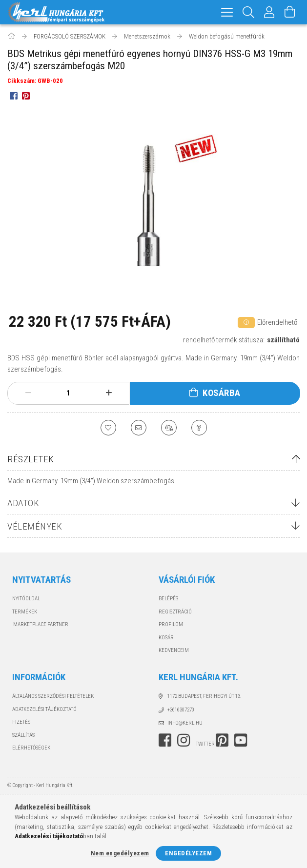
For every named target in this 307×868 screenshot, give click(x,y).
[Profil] (269, 12)
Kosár (166, 638)
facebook (165, 740)
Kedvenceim (174, 650)
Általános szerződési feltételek (53, 696)
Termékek (25, 612)
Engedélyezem (188, 853)
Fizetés (21, 722)
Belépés (168, 599)
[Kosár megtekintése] (290, 12)
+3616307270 (181, 710)
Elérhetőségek (31, 748)
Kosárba (222, 393)
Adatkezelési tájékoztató (44, 709)
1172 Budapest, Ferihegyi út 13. (205, 696)
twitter (205, 744)
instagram (184, 740)
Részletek (31, 459)
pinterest (222, 740)
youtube (241, 740)
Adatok (23, 503)
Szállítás (23, 735)
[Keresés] (249, 12)
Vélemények (35, 526)
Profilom (171, 624)
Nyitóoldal (26, 599)
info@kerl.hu (185, 723)
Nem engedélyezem (120, 853)
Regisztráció (175, 612)
